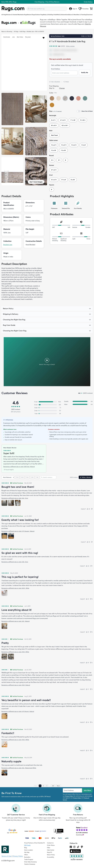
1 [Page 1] (40, 786)
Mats (58, 15)
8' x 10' (73, 180)
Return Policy (51, 855)
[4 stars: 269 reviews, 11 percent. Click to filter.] (47, 405)
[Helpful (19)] (87, 663)
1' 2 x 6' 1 (74, 145)
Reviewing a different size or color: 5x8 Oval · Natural (19, 467)
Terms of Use (6, 856)
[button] (44, 38)
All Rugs (4, 15)
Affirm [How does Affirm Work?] (26, 855)
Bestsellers (27, 857)
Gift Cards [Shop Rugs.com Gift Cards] (27, 845)
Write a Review (86, 477)
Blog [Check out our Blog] (26, 848)
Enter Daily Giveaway (30, 862)
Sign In (73, 9)
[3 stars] (27, 477)
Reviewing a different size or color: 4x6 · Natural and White (19, 768)
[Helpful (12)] (87, 779)
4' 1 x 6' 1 (63, 120)
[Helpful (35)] (88, 509)
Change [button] (62, 88)
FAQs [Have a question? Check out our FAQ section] (49, 848)
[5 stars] (17, 477)
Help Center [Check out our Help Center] (51, 850)
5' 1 (59, 160)
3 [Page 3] (47, 786)
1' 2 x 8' (84, 145)
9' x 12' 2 (83, 120)
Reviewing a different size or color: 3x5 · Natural (15, 621)
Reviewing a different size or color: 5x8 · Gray (15, 562)
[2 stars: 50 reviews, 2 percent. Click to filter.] (47, 411)
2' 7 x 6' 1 (54, 170)
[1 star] (37, 477)
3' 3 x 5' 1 (54, 180)
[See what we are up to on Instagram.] (74, 847)
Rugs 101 (49, 852)
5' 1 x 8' (64, 180)
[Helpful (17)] (87, 689)
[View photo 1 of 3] (4, 503)
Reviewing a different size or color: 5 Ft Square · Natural (18, 531)
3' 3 (52, 160)
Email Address (56, 69)
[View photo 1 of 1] (4, 593)
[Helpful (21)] (87, 599)
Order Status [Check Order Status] (51, 845)
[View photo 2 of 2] (11, 536)
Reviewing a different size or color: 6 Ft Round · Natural (18, 711)
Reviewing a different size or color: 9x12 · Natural (16, 685)
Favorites (83, 9)
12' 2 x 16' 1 (65, 125)
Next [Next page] (58, 786)
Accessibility (50, 857)
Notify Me (85, 73)
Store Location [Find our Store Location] (29, 850)
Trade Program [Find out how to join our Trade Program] (29, 859)
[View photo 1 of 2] (4, 536)
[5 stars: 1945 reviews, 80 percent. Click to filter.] (47, 402)
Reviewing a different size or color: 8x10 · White (15, 588)
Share (66, 82)
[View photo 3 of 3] (18, 503)
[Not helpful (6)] (91, 722)
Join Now (87, 790)
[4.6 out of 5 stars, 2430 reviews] (57, 46)
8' (66, 160)
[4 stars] (22, 477)
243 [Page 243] (53, 786)
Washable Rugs (22, 15)
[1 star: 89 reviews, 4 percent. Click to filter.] (47, 414)
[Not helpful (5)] (91, 663)
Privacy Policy (69, 796)
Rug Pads (54, 15)
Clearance (89, 15)
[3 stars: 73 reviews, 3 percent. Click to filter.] (47, 408)
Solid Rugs (23, 31)
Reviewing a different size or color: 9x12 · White (15, 652)
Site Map (27, 852)
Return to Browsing (7, 31)
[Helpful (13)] (87, 750)
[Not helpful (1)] (91, 566)
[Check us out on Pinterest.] (82, 847)
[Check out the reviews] (77, 857)
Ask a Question (55, 82)
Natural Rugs (31, 15)
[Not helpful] (92, 509)
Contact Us (50, 843)
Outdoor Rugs (39, 15)
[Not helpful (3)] (91, 632)
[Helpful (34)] (88, 542)
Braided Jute (30, 31)
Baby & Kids (47, 15)
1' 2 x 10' (54, 150)
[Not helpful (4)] (91, 750)
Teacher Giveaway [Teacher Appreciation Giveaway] (30, 864)
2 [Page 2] (43, 786)
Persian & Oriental (12, 15)
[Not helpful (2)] (91, 599)
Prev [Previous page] (36, 786)
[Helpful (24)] (88, 566)
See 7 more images (36, 182)
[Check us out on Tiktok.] (78, 847)
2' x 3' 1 (53, 120)
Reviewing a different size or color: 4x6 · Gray (15, 498)
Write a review (70, 46)
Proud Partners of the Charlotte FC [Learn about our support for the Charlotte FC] (35, 843)
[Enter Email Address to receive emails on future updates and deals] (72, 790)
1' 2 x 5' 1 (64, 145)
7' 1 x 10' (73, 120)
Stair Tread (54, 135)
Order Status (88, 2)
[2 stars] (32, 477)
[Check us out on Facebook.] (71, 847)
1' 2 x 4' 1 (54, 145)
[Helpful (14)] (87, 722)
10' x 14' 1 (54, 125)
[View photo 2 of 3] (11, 503)
